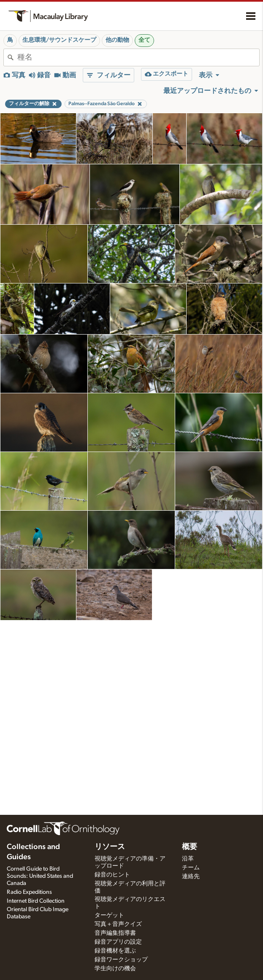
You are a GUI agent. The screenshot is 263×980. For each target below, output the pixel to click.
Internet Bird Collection (36, 901)
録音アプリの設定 (118, 942)
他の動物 (117, 40)
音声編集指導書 (115, 933)
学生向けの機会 (115, 969)
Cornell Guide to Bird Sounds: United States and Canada (40, 876)
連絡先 (191, 877)
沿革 (188, 859)
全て (144, 40)
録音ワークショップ (121, 960)
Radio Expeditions (29, 892)
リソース (110, 847)
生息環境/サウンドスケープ (59, 40)
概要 (190, 847)
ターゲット (109, 915)
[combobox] (138, 57)
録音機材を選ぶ (115, 951)
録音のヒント (112, 875)
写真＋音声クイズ (118, 924)
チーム (191, 868)
